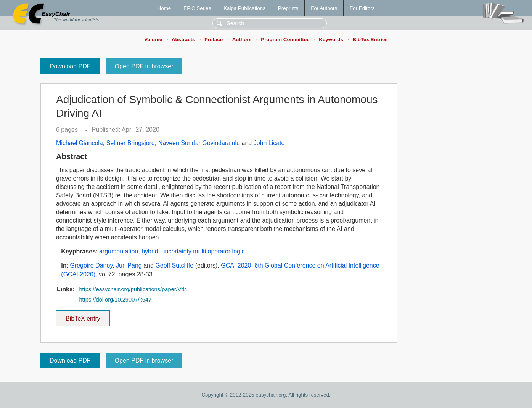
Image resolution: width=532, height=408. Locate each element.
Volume (153, 40)
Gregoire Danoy (91, 265)
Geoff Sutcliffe (174, 265)
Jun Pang (129, 265)
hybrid (150, 251)
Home (164, 8)
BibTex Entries (370, 40)
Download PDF (70, 66)
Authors (242, 40)
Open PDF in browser (144, 66)
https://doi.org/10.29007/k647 (115, 300)
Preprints (288, 8)
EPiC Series (197, 8)
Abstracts (183, 40)
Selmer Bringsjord (131, 143)
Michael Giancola (80, 143)
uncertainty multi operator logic (203, 251)
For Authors (324, 8)
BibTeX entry (83, 316)
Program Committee (285, 40)
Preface (214, 40)
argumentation (119, 251)
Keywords (331, 40)
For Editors (362, 8)
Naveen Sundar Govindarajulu (199, 143)
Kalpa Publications (244, 8)
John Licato (269, 143)
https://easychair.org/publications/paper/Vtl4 (133, 289)
